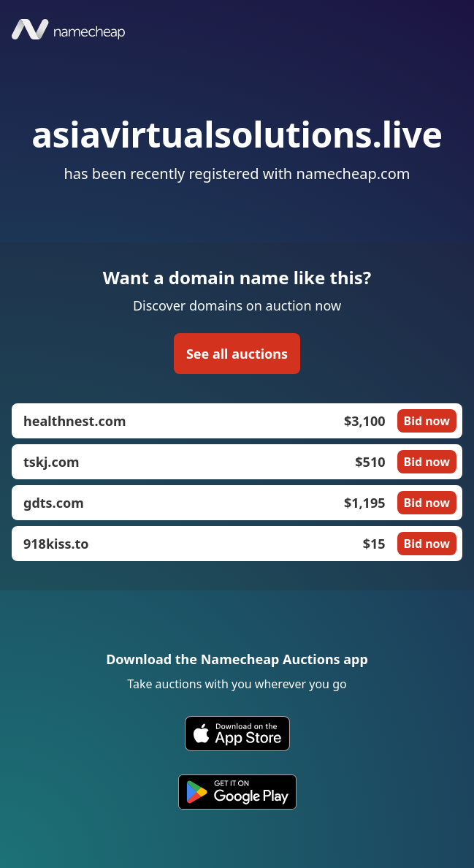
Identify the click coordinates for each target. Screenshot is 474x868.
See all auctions (237, 354)
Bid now (427, 421)
